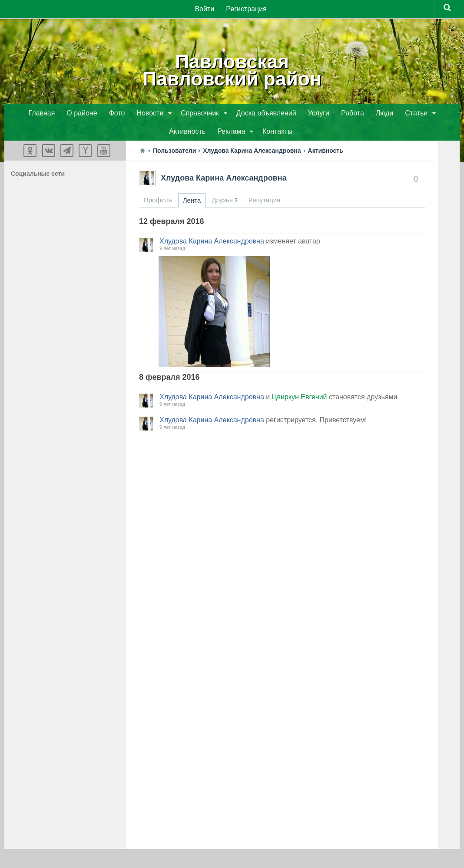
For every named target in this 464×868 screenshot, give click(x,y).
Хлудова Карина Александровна (224, 180)
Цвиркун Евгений (300, 399)
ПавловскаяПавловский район (232, 69)
